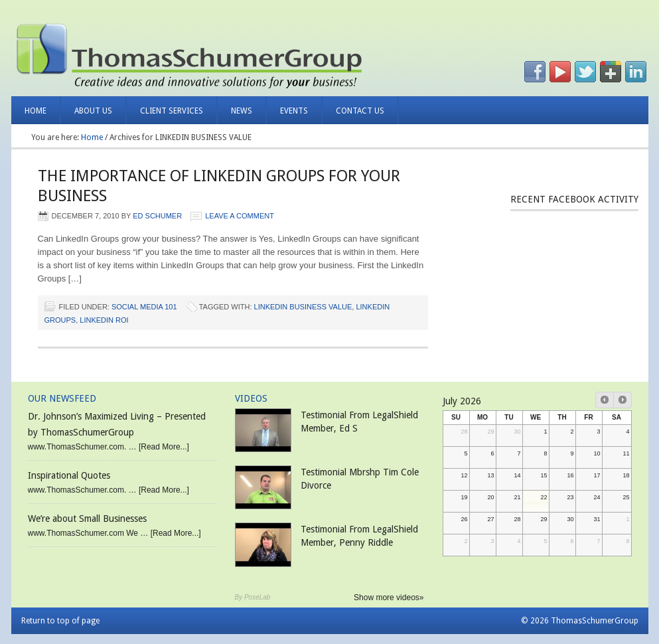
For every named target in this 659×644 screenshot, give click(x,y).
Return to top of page (60, 621)
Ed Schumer (157, 216)
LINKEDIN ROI (104, 320)
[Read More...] (164, 447)
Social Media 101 (144, 307)
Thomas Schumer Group (169, 53)
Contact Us (360, 111)
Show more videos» (389, 598)
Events (294, 111)
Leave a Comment (240, 216)
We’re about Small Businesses (87, 519)
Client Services (165, 115)
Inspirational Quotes (69, 475)
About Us (87, 115)
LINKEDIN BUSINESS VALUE (303, 307)
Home (36, 111)
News (235, 115)
